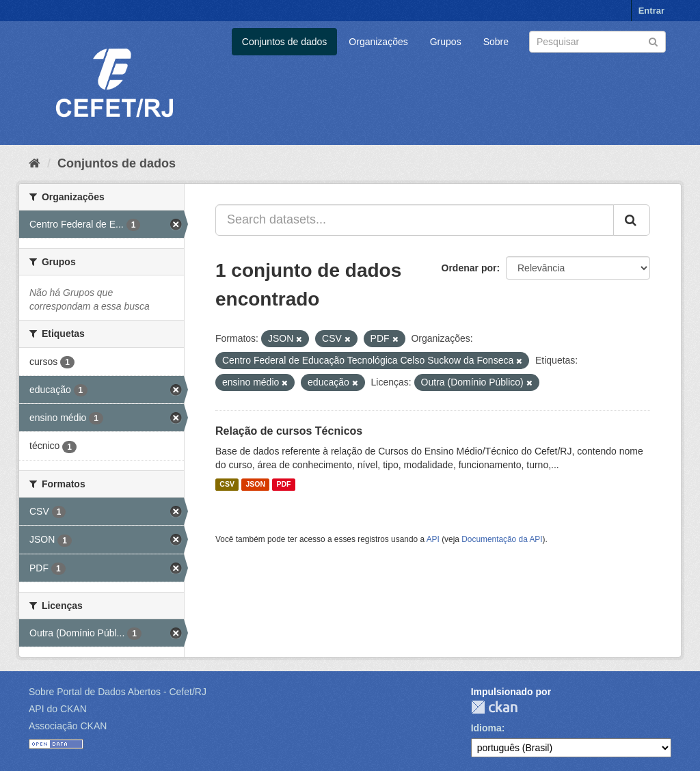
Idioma (486, 728)
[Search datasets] (597, 42)
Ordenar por (469, 268)
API (433, 539)
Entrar (651, 11)
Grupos (446, 42)
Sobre (496, 42)
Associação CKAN (68, 726)
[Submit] (653, 41)
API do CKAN (58, 709)
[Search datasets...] (415, 220)
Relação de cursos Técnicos (289, 431)
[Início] (35, 163)
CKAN (494, 707)
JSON (255, 485)
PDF (283, 485)
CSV (227, 485)
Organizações (378, 42)
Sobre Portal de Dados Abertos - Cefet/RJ (118, 692)
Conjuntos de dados (285, 42)
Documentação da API (502, 539)
